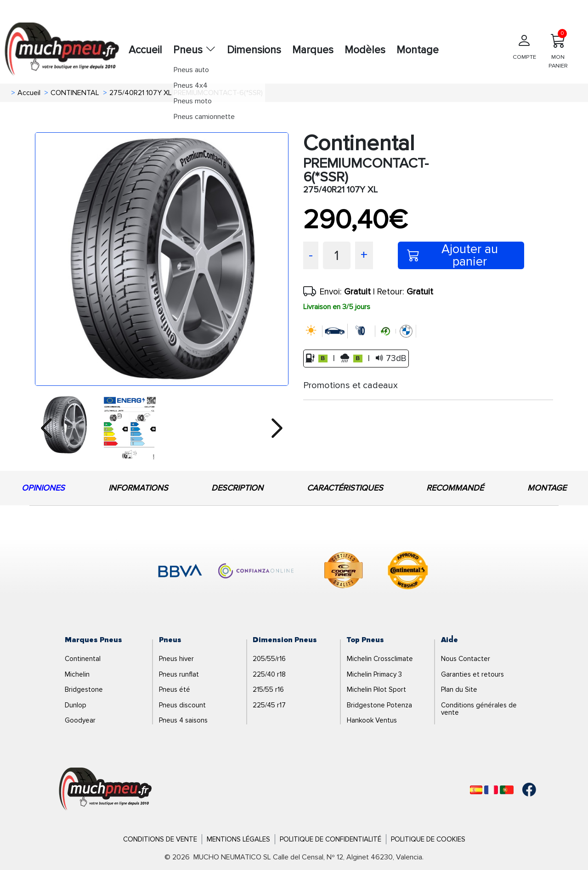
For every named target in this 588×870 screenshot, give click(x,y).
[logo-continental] (408, 572)
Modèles (365, 50)
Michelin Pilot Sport (376, 689)
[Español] (476, 790)
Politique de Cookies (428, 839)
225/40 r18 (269, 674)
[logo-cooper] (344, 572)
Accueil (145, 50)
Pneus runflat (179, 674)
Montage (418, 50)
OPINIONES (43, 488)
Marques (313, 50)
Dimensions (254, 50)
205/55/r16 (269, 659)
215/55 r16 (268, 689)
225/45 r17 (269, 705)
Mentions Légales (238, 839)
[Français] (491, 790)
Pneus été (175, 689)
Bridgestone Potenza (379, 705)
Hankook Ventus (372, 720)
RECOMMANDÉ (455, 488)
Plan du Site (459, 689)
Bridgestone (84, 689)
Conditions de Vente (160, 839)
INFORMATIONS (138, 488)
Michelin (77, 674)
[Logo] (105, 789)
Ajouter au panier (452, 255)
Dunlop (76, 705)
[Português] (507, 790)
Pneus (195, 50)
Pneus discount (182, 705)
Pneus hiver (176, 659)
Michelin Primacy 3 (374, 674)
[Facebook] (522, 790)
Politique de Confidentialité (331, 839)
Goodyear (80, 720)
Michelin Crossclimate (380, 659)
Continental (83, 659)
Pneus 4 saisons (183, 720)
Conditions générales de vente (479, 709)
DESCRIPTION (237, 488)
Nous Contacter (466, 659)
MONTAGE (547, 488)
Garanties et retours (472, 674)
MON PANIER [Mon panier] (558, 49)
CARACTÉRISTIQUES (345, 488)
